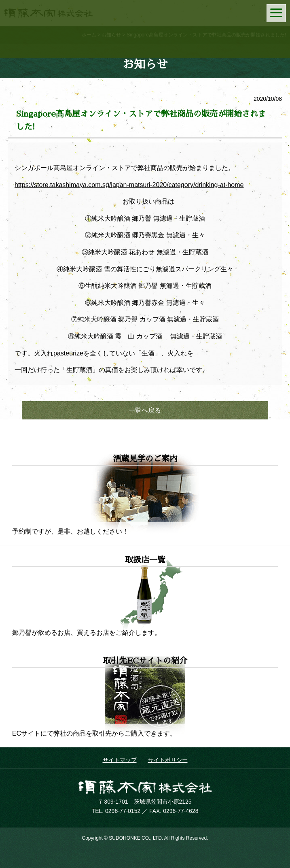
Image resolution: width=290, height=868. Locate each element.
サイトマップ (120, 760)
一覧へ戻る (145, 410)
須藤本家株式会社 (145, 787)
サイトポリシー (168, 760)
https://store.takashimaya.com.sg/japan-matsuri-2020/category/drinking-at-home (129, 185)
